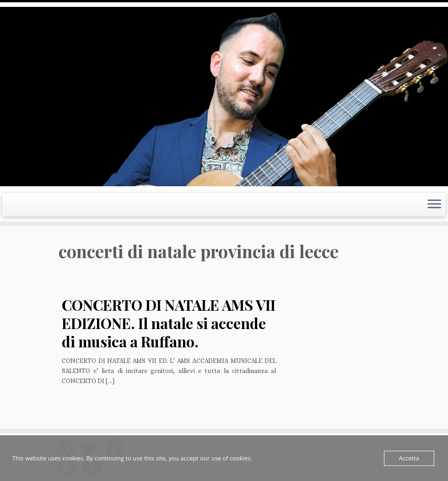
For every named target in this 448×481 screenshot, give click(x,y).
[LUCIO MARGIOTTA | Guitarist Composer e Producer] (224, 97)
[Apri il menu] (434, 205)
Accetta (409, 458)
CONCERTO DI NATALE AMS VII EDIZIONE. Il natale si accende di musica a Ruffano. (169, 323)
